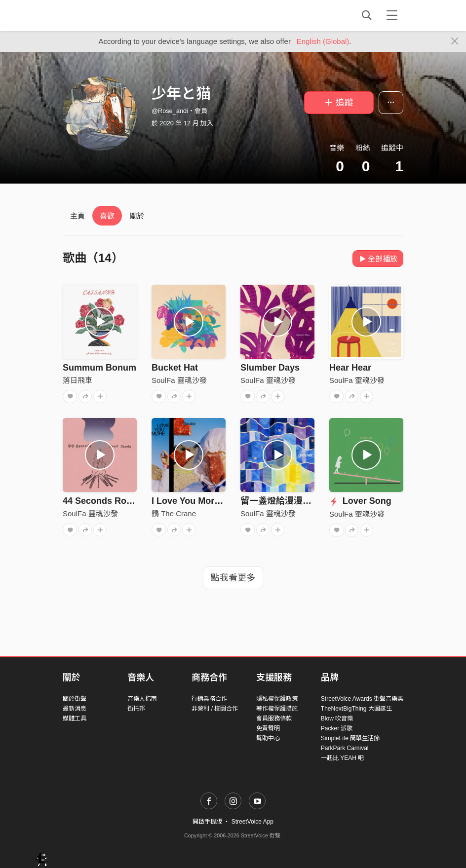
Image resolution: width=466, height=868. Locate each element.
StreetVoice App (252, 822)
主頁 (78, 216)
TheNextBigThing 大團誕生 (356, 709)
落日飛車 (78, 380)
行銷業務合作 (209, 699)
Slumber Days (270, 368)
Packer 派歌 (337, 728)
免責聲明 (268, 728)
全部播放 (378, 259)
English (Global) (323, 41)
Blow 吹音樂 (337, 718)
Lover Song (360, 501)
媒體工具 (75, 718)
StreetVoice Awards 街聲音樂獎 (362, 699)
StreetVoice (103, 15)
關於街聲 (75, 699)
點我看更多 (233, 578)
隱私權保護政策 (277, 699)
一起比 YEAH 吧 (342, 758)
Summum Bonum (99, 368)
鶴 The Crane (174, 513)
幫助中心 (268, 738)
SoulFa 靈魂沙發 (179, 380)
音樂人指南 (142, 699)
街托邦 (136, 709)
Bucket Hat (175, 368)
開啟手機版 (207, 822)
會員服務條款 (274, 718)
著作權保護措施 (277, 709)
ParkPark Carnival (345, 748)
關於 (137, 216)
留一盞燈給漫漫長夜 (280, 501)
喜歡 (107, 216)
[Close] (455, 41)
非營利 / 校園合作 (215, 709)
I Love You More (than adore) (212, 501)
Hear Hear (350, 368)
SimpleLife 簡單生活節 (350, 738)
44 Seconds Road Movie (114, 501)
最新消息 (75, 709)
